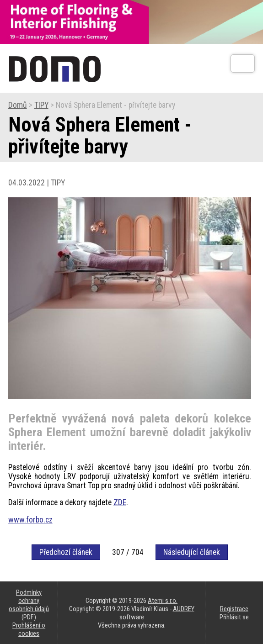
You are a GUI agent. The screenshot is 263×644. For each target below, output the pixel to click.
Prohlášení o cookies (29, 629)
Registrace (234, 609)
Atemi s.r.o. (163, 601)
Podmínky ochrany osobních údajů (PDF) (29, 605)
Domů (18, 105)
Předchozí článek (66, 552)
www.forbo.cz (30, 520)
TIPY (41, 105)
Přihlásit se (234, 617)
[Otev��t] (243, 63)
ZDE (120, 502)
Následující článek (192, 552)
